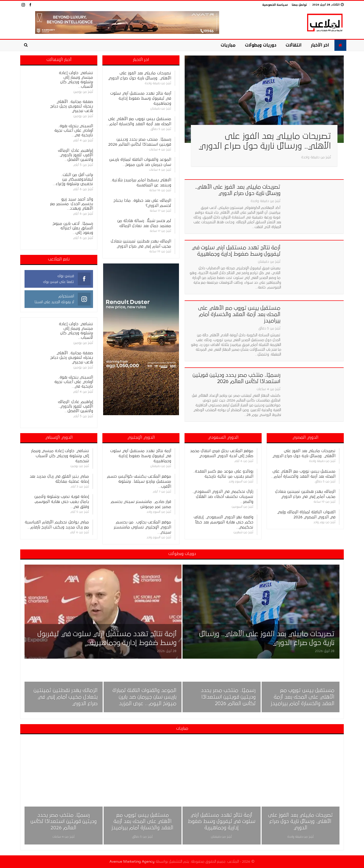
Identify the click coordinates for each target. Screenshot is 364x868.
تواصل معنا (299, 5)
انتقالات (293, 45)
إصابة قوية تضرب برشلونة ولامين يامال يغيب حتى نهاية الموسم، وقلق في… (62, 502)
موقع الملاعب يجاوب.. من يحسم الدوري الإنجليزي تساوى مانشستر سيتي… (142, 527)
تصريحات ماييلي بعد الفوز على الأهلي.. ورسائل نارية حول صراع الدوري (301, 821)
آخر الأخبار (320, 45)
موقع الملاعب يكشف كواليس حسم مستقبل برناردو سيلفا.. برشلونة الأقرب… (139, 481)
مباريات (228, 45)
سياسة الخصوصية (275, 5)
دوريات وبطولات (261, 45)
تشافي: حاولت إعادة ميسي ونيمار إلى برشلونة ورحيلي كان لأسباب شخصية (60, 456)
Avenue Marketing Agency (132, 862)
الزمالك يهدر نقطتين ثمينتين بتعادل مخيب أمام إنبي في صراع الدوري (66, 697)
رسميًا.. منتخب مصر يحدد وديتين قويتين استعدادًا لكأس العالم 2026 (228, 697)
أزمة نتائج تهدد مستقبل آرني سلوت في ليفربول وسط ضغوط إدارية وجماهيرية (141, 98)
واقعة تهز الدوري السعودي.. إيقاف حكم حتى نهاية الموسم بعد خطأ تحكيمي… (223, 522)
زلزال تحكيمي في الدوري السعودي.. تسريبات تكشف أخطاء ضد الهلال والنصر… (223, 497)
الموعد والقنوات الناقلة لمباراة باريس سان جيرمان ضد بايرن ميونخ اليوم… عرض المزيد (144, 697)
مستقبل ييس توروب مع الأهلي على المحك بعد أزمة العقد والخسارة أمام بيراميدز (239, 314)
